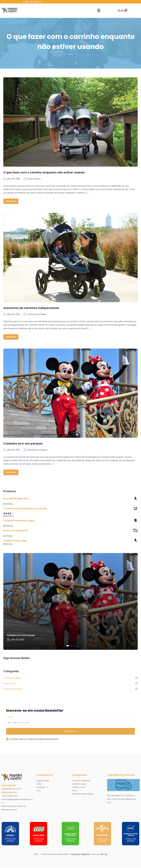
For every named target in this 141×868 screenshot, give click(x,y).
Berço (75, 791)
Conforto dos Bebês (37, 315)
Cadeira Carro (79, 788)
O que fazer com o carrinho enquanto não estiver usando (44, 172)
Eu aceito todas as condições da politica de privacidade (34, 740)
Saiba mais (12, 201)
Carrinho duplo (79, 785)
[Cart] (122, 11)
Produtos (43, 788)
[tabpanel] (70, 602)
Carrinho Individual (81, 782)
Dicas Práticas (34, 179)
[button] (99, 11)
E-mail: (9, 718)
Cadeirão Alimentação (83, 795)
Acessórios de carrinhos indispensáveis (31, 308)
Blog (39, 792)
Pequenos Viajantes (80, 855)
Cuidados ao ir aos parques (23, 444)
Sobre (39, 785)
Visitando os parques (37, 450)
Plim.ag (104, 855)
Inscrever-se (71, 732)
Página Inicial (43, 782)
